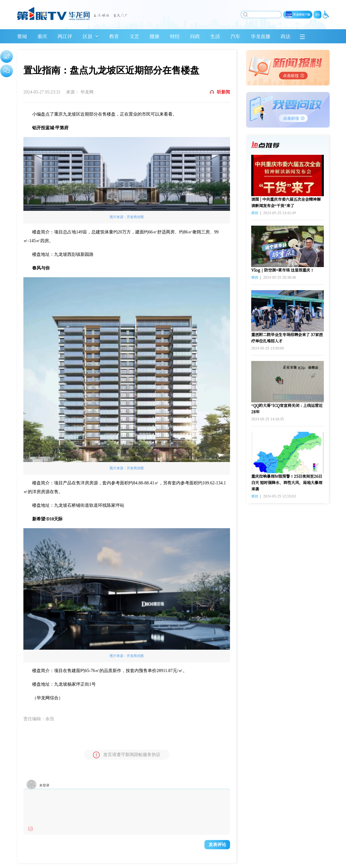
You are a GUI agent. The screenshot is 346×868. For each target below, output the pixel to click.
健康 (154, 36)
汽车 (235, 36)
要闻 (22, 36)
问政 (195, 36)
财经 (175, 36)
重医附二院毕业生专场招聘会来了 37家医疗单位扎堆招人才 (287, 338)
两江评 (65, 36)
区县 (87, 36)
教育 (114, 36)
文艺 (134, 36)
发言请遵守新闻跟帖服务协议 (127, 755)
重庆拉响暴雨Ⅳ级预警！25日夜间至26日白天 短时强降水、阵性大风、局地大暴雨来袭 (287, 483)
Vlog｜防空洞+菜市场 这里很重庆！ (283, 270)
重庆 (42, 36)
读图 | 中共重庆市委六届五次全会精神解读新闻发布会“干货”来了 (286, 202)
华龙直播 (260, 36)
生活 (215, 36)
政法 (286, 36)
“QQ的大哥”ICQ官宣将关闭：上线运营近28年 (287, 409)
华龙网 (87, 92)
